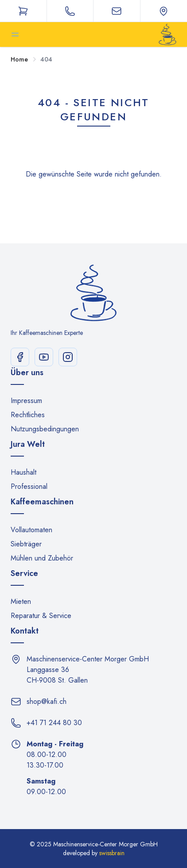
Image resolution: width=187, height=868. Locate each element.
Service (24, 573)
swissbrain (112, 853)
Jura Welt (28, 444)
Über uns (27, 373)
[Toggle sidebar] (15, 35)
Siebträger (26, 544)
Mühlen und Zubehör (42, 558)
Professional (29, 486)
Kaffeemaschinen (42, 502)
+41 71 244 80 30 (54, 723)
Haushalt (23, 472)
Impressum (26, 401)
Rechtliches (28, 415)
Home (19, 59)
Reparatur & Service (41, 616)
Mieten (21, 601)
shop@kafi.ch (47, 701)
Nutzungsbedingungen (45, 429)
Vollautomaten (31, 530)
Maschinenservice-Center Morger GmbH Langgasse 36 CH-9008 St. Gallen (88, 670)
